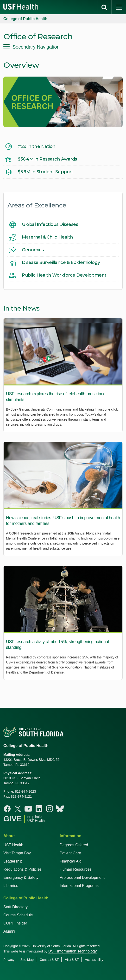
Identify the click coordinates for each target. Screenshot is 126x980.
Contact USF (49, 960)
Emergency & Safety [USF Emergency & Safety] (21, 877)
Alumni (9, 931)
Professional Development (82, 877)
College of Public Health (25, 19)
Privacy (9, 960)
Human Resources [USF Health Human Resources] (76, 869)
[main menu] (119, 7)
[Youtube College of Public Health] (28, 809)
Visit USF (72, 960)
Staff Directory (16, 907)
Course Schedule (18, 915)
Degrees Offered (74, 845)
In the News (22, 308)
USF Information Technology (73, 951)
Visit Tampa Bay (17, 853)
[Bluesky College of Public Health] (60, 809)
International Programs (79, 886)
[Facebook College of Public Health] (7, 809)
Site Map (27, 960)
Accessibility (94, 960)
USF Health (13, 845)
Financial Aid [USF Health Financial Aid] (71, 861)
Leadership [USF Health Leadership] (13, 861)
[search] (104, 7)
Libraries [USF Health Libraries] (11, 886)
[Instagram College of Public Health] (50, 809)
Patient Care (70, 853)
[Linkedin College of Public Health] (39, 809)
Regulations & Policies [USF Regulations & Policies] (22, 869)
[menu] (63, 47)
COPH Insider (15, 923)
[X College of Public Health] (18, 809)
